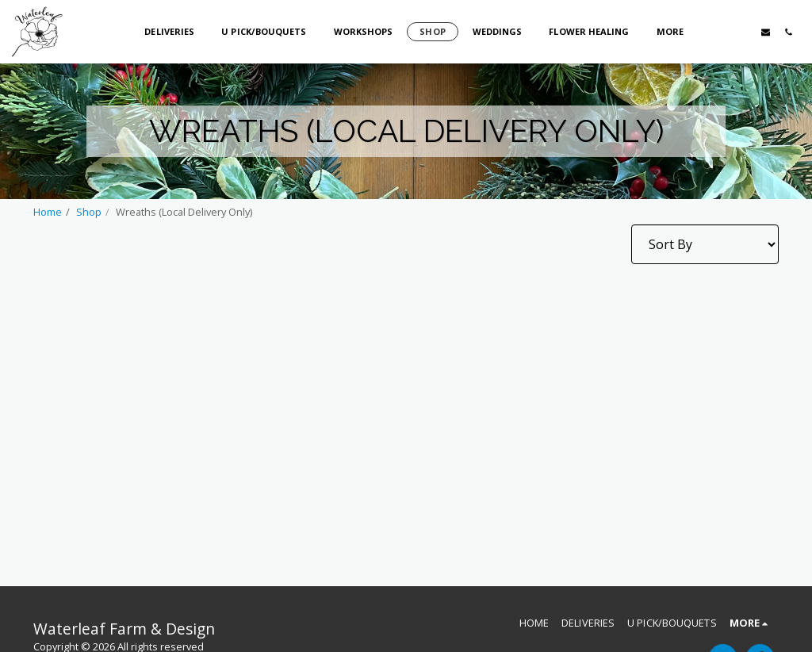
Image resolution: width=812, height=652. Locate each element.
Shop (89, 212)
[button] (720, 32)
